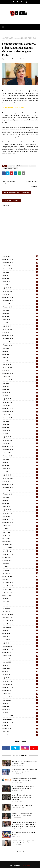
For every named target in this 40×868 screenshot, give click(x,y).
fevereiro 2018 (20, 456)
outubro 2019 (20, 516)
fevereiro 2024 (20, 659)
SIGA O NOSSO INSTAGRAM (13, 108)
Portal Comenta (25, 865)
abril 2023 (20, 630)
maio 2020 (20, 532)
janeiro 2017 (20, 415)
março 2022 (20, 595)
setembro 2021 (20, 576)
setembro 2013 (20, 291)
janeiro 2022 (20, 589)
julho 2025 (20, 713)
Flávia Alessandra (22, 166)
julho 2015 (20, 361)
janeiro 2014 (20, 304)
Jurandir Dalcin (9, 59)
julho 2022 (20, 608)
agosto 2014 (20, 326)
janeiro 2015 (20, 342)
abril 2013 (20, 275)
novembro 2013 (20, 297)
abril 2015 (20, 351)
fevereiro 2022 (20, 592)
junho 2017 (20, 431)
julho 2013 (20, 285)
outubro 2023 (20, 646)
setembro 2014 (20, 329)
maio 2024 (20, 668)
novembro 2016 (20, 408)
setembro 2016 (20, 402)
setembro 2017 (20, 440)
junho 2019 (20, 507)
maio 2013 (20, 278)
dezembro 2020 (20, 554)
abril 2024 (20, 665)
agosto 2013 (20, 288)
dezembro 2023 (20, 653)
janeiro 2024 (20, 656)
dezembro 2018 (20, 488)
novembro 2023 (20, 649)
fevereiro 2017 (20, 418)
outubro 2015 (20, 370)
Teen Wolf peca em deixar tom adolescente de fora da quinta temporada (22, 797)
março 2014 (20, 310)
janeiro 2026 (20, 729)
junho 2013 (20, 282)
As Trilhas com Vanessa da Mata (22, 805)
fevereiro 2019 (20, 494)
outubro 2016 (20, 405)
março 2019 (20, 497)
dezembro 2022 (20, 624)
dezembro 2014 (20, 339)
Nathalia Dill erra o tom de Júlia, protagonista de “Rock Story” (22, 815)
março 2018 (20, 459)
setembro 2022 (20, 614)
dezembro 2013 (20, 301)
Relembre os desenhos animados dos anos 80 (24, 833)
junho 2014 (20, 320)
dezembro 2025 (20, 725)
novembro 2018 (20, 485)
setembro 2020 (20, 545)
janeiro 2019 (20, 491)
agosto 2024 (20, 678)
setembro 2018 (20, 478)
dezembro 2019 (20, 523)
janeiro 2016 (20, 377)
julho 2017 (20, 434)
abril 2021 (20, 567)
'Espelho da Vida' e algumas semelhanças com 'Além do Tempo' (25, 762)
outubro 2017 (20, 443)
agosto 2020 (20, 542)
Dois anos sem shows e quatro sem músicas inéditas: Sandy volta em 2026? (24, 842)
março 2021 (20, 564)
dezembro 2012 (20, 263)
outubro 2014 (20, 332)
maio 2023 (20, 633)
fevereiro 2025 (20, 697)
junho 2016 (20, 393)
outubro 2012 (20, 256)
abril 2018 (20, 462)
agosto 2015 (20, 364)
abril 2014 (20, 313)
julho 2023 (20, 640)
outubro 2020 (20, 548)
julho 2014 (20, 323)
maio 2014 (20, 317)
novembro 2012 (20, 259)
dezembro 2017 (20, 450)
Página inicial (6, 37)
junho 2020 (20, 535)
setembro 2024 (20, 681)
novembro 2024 (20, 687)
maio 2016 (20, 389)
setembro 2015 (20, 367)
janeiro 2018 (20, 453)
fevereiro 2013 (20, 269)
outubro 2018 (20, 481)
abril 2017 (20, 424)
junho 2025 (20, 710)
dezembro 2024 (20, 691)
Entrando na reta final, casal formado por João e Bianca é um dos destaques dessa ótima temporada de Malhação (24, 824)
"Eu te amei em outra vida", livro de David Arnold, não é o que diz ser (25, 771)
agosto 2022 (20, 611)
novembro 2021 (20, 583)
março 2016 (20, 383)
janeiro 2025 (20, 694)
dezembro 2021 (20, 586)
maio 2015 (20, 355)
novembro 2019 (20, 519)
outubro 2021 (20, 580)
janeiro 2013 (20, 266)
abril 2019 (20, 500)
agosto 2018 (20, 475)
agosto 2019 (20, 510)
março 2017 (20, 421)
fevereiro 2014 (20, 307)
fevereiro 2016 (20, 380)
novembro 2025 (20, 722)
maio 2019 (20, 504)
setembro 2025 (20, 716)
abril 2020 (20, 529)
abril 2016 (20, 386)
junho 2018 (20, 469)
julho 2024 (20, 675)
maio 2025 (20, 706)
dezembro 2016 (20, 412)
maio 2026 (20, 732)
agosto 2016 (20, 399)
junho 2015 (20, 358)
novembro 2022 (20, 621)
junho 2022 (20, 605)
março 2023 (20, 627)
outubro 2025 (20, 719)
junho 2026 (20, 735)
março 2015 (20, 348)
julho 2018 (20, 472)
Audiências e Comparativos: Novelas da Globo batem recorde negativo (24, 779)
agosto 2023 (20, 643)
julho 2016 (20, 396)
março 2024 (20, 662)
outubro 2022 (20, 618)
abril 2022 (20, 599)
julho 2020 (20, 538)
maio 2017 (20, 427)
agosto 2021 (20, 573)
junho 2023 (20, 637)
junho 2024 (20, 672)
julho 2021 (20, 570)
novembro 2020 (20, 551)
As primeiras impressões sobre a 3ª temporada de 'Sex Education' (23, 788)
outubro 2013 (20, 294)
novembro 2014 (20, 336)
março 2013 (20, 272)
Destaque (11, 166)
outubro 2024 (20, 684)
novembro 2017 (20, 446)
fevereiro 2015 (20, 345)
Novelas (32, 166)
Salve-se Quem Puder (17, 37)
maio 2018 (20, 465)
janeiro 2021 (20, 557)
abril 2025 (20, 703)
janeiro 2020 (20, 526)
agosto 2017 (20, 437)
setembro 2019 (20, 513)
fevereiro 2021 (20, 561)
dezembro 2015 (20, 374)
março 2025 (20, 700)
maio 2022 (20, 602)
